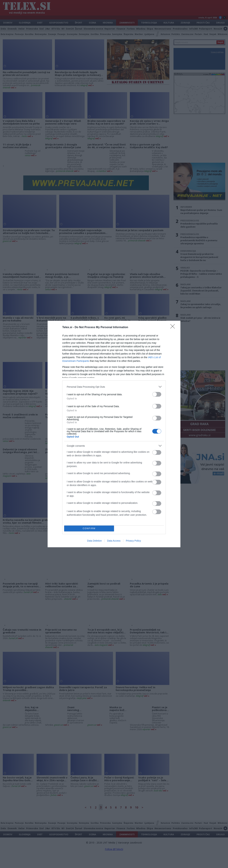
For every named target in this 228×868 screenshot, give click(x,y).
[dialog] (114, 434)
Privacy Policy (133, 541)
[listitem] (114, 387)
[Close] (174, 327)
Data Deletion (94, 541)
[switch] (157, 394)
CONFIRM (89, 529)
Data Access (114, 541)
